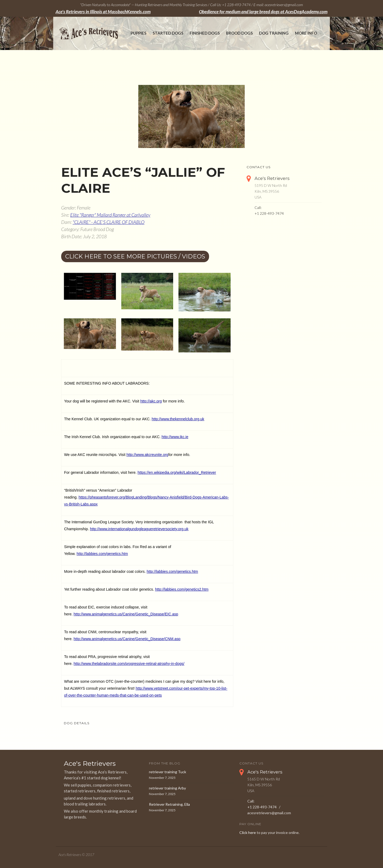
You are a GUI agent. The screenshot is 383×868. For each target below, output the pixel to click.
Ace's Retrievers (272, 178)
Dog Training (274, 33)
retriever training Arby (167, 788)
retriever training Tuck (168, 772)
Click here (248, 832)
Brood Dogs (239, 33)
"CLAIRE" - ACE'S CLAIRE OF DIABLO (109, 222)
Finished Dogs (205, 33)
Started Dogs (168, 33)
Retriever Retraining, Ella (169, 804)
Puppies (138, 33)
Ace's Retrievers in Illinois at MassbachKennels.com (103, 12)
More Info (306, 33)
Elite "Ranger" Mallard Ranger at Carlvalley (110, 215)
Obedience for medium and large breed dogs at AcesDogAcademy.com (263, 12)
